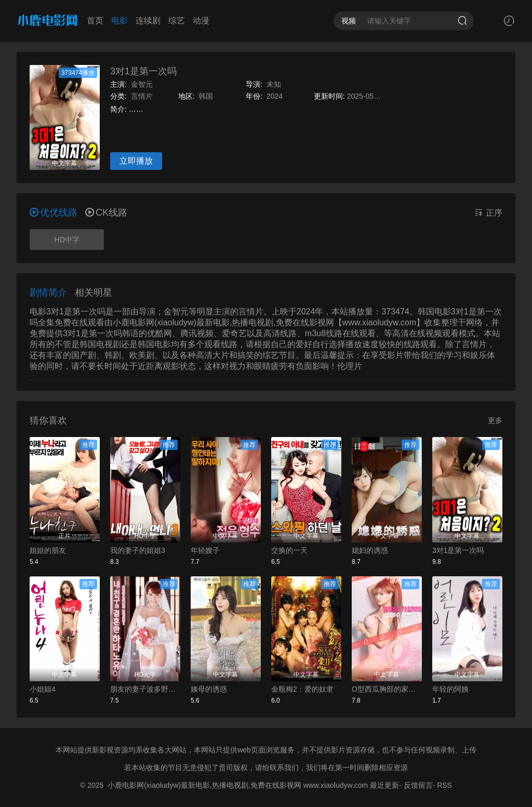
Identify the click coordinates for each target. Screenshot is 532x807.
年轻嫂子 (205, 550)
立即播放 (136, 161)
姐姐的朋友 (48, 550)
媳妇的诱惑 (370, 550)
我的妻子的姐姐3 (138, 550)
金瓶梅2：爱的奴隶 (302, 689)
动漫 (201, 21)
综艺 (177, 21)
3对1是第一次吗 (143, 71)
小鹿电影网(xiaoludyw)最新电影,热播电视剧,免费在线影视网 (204, 785)
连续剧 (148, 21)
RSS (444, 785)
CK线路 (106, 213)
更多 (495, 420)
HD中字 (67, 240)
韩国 (206, 96)
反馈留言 (418, 785)
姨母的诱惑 (209, 689)
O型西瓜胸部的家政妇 (387, 689)
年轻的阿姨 (450, 689)
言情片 (142, 96)
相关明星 (94, 293)
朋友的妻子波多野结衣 (145, 689)
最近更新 (384, 785)
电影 (119, 21)
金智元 (142, 84)
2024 (275, 96)
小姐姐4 (43, 689)
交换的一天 (289, 550)
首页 (95, 21)
